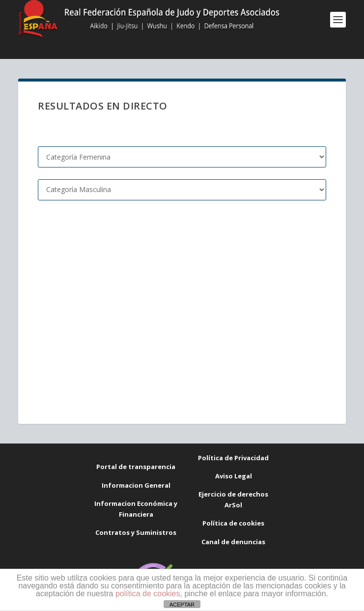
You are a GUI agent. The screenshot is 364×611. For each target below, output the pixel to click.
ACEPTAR (182, 605)
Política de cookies (233, 523)
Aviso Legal (234, 476)
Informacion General (136, 485)
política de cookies (148, 594)
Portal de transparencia (136, 467)
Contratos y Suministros (136, 532)
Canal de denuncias (233, 542)
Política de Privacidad (233, 458)
